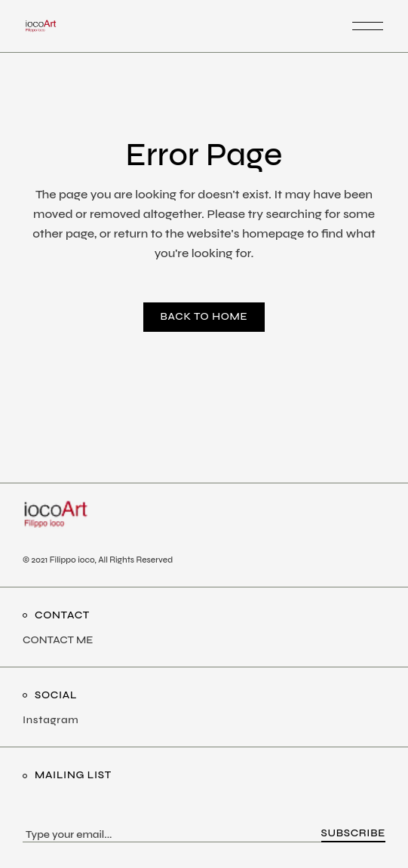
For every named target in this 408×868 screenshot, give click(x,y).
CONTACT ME (58, 640)
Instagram (51, 720)
